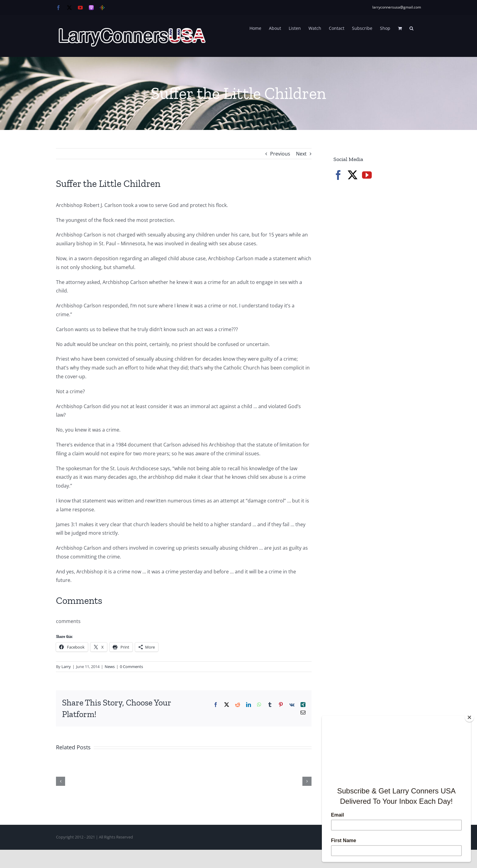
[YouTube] (367, 175)
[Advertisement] (379, 289)
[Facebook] (338, 175)
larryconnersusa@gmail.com (397, 7)
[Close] (469, 717)
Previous (280, 154)
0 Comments (131, 667)
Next (301, 154)
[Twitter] (353, 175)
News (110, 667)
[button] (411, 28)
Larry (66, 667)
